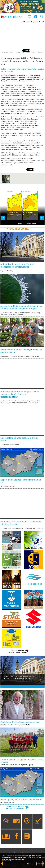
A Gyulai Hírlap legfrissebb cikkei (17, 651)
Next (42, 682)
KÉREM (40, 864)
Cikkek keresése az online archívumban (17, 808)
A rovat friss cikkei (17, 229)
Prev (3, 682)
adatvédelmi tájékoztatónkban (16, 856)
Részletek (30, 864)
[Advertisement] (22, 36)
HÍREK (22, 53)
